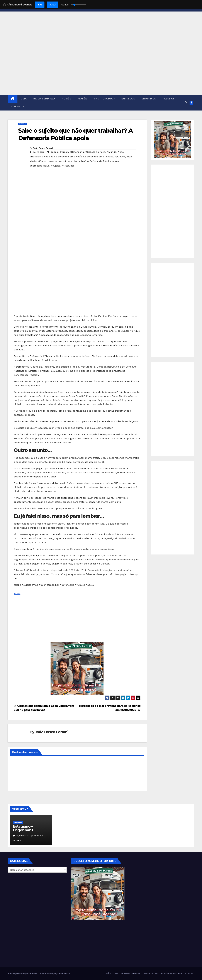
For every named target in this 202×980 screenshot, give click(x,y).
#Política (108, 157)
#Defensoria (77, 152)
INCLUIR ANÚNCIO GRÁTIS (128, 974)
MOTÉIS (82, 99)
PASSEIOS (169, 99)
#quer (130, 157)
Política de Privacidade (171, 974)
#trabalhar (68, 166)
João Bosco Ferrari (43, 148)
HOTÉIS (66, 99)
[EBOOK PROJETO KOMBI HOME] (77, 669)
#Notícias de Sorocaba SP (57, 157)
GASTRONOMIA (104, 99)
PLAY (40, 5)
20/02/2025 (22, 836)
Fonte (17, 593)
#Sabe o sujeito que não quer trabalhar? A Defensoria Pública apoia (79, 161)
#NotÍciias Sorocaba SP (88, 157)
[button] (186, 103)
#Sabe (33, 161)
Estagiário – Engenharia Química (23, 830)
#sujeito (56, 166)
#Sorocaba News (39, 166)
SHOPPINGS (149, 99)
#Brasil (64, 152)
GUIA (24, 99)
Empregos (18, 822)
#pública (120, 157)
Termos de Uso (150, 974)
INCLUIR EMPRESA (44, 99)
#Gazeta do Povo (95, 152)
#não (121, 152)
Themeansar (64, 974)
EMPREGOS (128, 99)
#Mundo (112, 152)
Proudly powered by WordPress (23, 974)
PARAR (53, 5)
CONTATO (17, 107)
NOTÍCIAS (23, 124)
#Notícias (35, 157)
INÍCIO (109, 974)
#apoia (55, 152)
